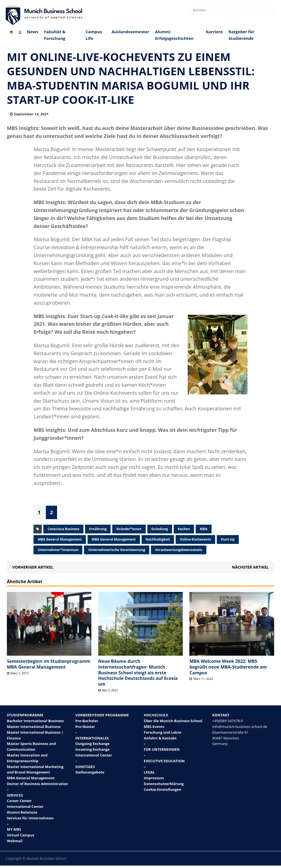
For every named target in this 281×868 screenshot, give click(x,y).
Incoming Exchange (93, 749)
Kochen (184, 529)
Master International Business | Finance (35, 735)
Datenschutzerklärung (164, 784)
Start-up (228, 539)
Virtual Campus (21, 835)
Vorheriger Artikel (33, 567)
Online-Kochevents (195, 539)
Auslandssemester (130, 32)
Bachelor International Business (35, 721)
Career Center (19, 801)
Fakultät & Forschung (55, 35)
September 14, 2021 (31, 114)
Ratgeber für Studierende (241, 35)
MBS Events (154, 727)
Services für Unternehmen (30, 818)
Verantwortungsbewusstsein (179, 550)
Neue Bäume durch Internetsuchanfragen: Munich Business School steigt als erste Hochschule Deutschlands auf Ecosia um (138, 673)
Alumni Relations (22, 812)
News (33, 32)
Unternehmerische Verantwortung (116, 550)
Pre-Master (85, 727)
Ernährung (98, 529)
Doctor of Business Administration (37, 784)
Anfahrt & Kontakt (160, 738)
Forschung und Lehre (162, 732)
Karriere (214, 32)
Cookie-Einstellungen (162, 789)
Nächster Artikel (250, 567)
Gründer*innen (129, 529)
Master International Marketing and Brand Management (35, 770)
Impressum (154, 778)
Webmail (15, 841)
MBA (204, 529)
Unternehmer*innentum (58, 550)
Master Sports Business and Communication (31, 746)
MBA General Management (60, 539)
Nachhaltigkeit (158, 539)
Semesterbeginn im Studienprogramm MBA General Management (49, 664)
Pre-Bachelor (87, 721)
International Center (25, 806)
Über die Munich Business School (173, 721)
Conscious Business (63, 529)
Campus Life (94, 35)
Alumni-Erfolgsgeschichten (174, 35)
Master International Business (34, 727)
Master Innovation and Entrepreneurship (27, 758)
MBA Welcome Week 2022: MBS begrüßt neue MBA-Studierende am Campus (228, 667)
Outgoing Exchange (93, 744)
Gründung (160, 529)
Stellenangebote (90, 772)
